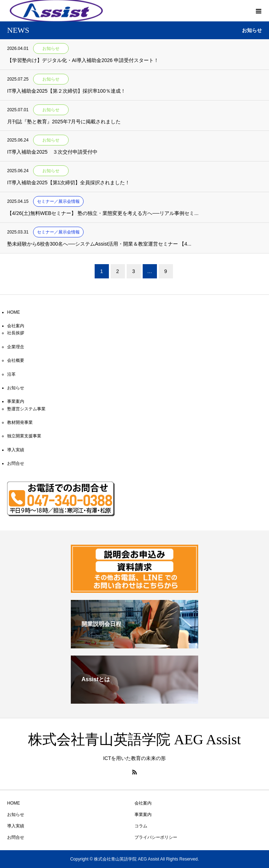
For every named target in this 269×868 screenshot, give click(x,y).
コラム (141, 826)
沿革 (11, 374)
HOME (14, 312)
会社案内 (16, 326)
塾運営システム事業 (26, 409)
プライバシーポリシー (156, 837)
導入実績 (16, 450)
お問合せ (16, 463)
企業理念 (16, 347)
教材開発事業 (20, 422)
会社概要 (16, 360)
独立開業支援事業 (24, 436)
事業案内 (16, 401)
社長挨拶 (16, 333)
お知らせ (16, 388)
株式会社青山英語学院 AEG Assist (134, 739)
